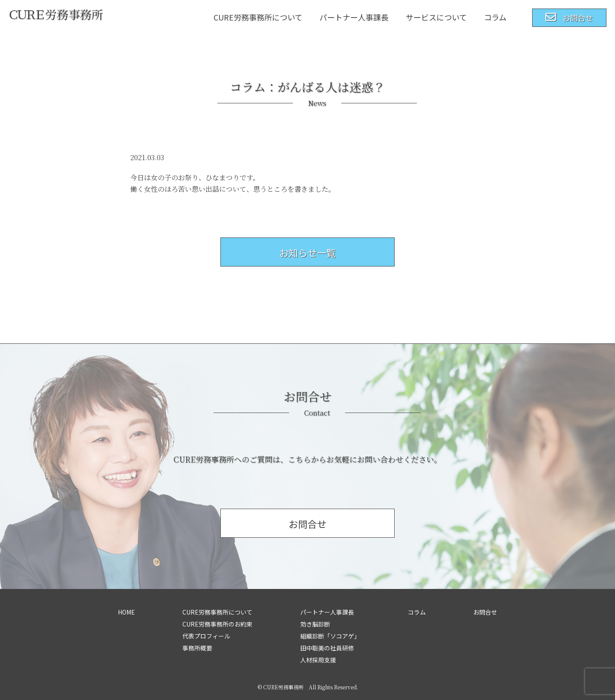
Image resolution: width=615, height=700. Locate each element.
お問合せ (485, 612)
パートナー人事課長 (354, 17)
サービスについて (436, 17)
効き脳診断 (315, 624)
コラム (495, 17)
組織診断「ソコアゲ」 (330, 636)
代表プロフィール (206, 636)
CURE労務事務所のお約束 (217, 624)
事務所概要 (197, 648)
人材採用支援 (318, 660)
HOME (126, 612)
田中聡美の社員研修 (327, 648)
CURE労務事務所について (258, 17)
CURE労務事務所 (283, 687)
